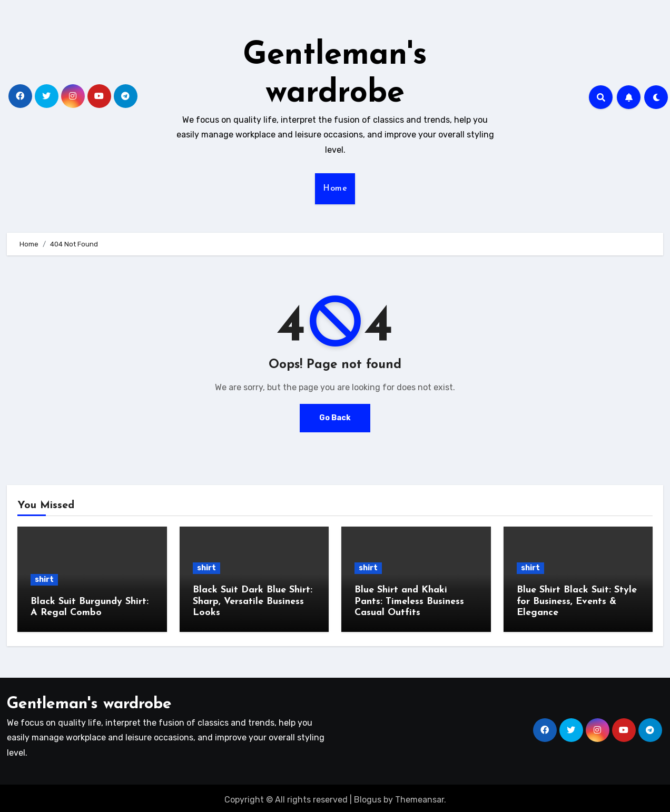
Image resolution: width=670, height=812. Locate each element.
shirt (44, 580)
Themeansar (420, 796)
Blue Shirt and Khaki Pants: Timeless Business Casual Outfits (409, 601)
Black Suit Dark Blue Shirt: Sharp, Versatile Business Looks (253, 601)
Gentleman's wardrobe (89, 701)
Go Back (335, 418)
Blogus (368, 796)
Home (335, 189)
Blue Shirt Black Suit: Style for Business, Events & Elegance (577, 601)
